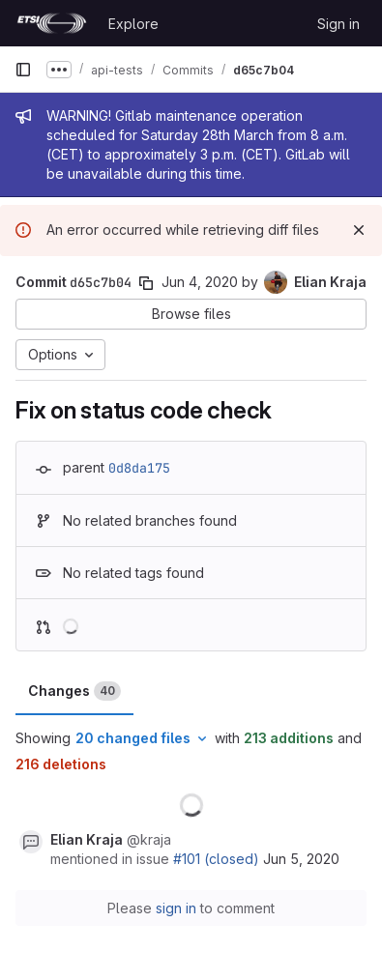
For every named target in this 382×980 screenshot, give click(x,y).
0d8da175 (139, 468)
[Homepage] (52, 23)
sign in (176, 908)
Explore (133, 24)
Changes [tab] (74, 691)
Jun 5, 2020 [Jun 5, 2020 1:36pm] (301, 859)
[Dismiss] (359, 230)
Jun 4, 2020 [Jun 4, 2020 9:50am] (200, 282)
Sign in (338, 24)
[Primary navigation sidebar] (23, 70)
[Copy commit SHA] (146, 283)
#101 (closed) (216, 859)
